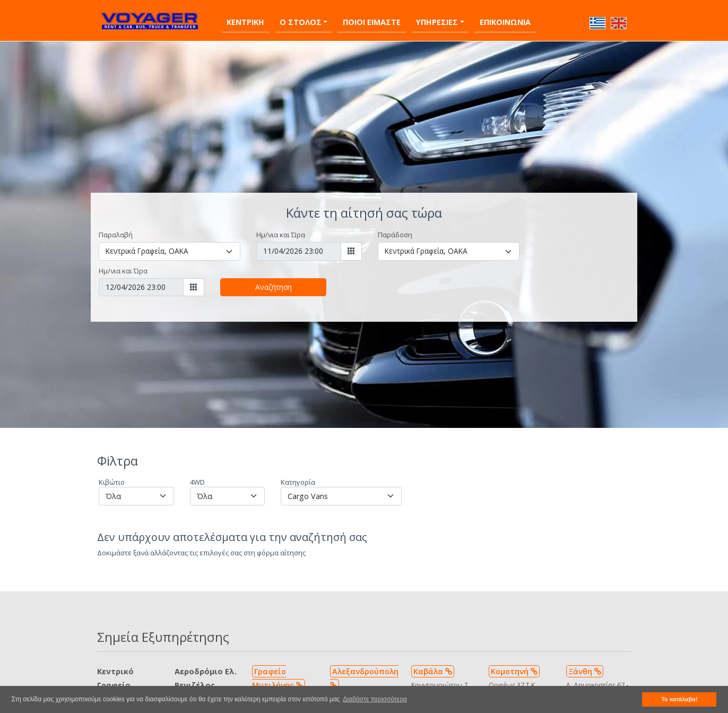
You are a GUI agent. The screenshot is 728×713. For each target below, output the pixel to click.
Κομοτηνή (514, 665)
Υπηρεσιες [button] (437, 16)
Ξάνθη (585, 665)
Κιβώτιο (112, 476)
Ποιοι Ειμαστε (372, 16)
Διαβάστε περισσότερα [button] (375, 699)
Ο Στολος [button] (301, 16)
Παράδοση (395, 229)
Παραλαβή (116, 229)
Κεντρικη (245, 16)
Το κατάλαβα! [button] (679, 699)
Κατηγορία (298, 476)
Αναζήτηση (274, 281)
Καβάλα (433, 665)
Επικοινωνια (505, 16)
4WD (197, 476)
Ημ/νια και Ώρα (281, 229)
